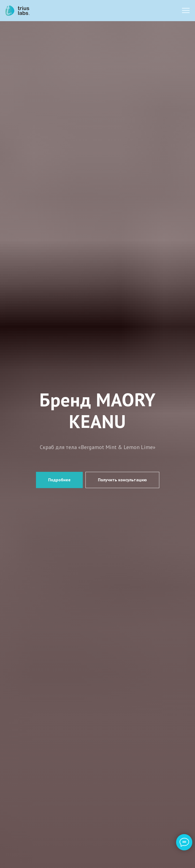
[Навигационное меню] (186, 11)
